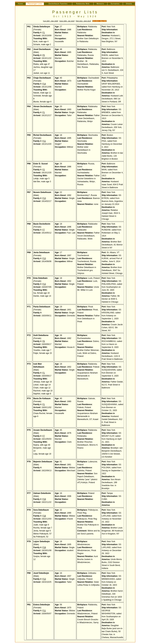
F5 (44, 55)
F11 (44, 141)
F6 (44, 341)
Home (21, 4)
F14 (44, 84)
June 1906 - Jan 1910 (67, 21)
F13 (44, 198)
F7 (44, 230)
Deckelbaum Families (58, 4)
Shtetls (129, 4)
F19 (44, 499)
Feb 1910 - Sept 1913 (83, 21)
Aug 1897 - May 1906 (50, 21)
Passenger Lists (75, 12)
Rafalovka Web (83, 4)
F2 (44, 170)
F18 (44, 516)
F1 (44, 33)
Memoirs (100, 4)
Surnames (115, 4)
